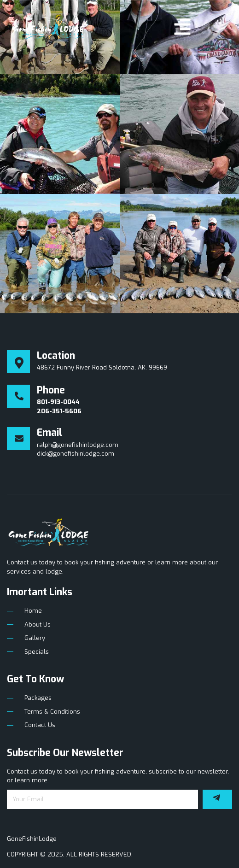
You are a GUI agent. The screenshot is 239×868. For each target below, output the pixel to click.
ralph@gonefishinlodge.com (78, 445)
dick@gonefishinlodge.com (76, 454)
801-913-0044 (58, 402)
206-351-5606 (59, 411)
